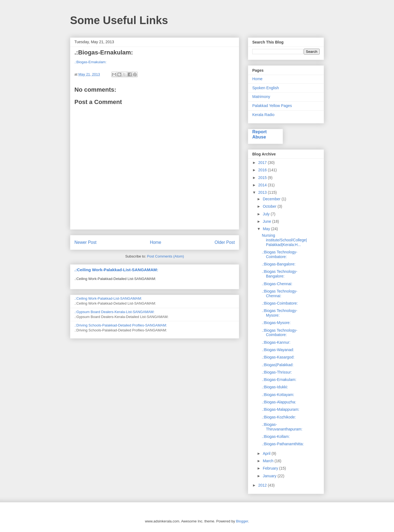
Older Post (225, 242)
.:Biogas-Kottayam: (278, 395)
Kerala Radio (263, 115)
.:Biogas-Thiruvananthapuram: (282, 427)
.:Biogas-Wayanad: (278, 350)
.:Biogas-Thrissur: (277, 372)
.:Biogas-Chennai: (277, 284)
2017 (263, 163)
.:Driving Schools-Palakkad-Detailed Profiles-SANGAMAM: (121, 325)
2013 (263, 192)
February (271, 468)
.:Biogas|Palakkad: (278, 365)
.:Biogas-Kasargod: (278, 357)
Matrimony (261, 97)
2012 (263, 485)
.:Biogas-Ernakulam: (90, 62)
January (270, 476)
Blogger (242, 521)
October (270, 206)
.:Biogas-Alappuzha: (279, 402)
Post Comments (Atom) (165, 256)
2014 (263, 185)
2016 (263, 170)
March (269, 461)
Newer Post (86, 242)
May (267, 229)
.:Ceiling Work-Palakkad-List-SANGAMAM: (116, 270)
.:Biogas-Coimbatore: (280, 303)
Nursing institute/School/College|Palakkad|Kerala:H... (284, 240)
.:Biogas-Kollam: (276, 436)
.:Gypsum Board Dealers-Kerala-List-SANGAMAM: (115, 312)
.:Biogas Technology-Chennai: (280, 294)
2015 (263, 178)
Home (156, 242)
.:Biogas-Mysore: (276, 323)
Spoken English (266, 88)
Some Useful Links (119, 20)
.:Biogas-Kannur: (276, 342)
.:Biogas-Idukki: (275, 387)
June (267, 221)
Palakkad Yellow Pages (272, 106)
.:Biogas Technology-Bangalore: (280, 274)
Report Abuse (260, 134)
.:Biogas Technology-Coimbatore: (280, 254)
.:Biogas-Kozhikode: (279, 417)
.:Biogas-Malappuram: (281, 409)
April (267, 453)
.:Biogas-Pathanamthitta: (283, 444)
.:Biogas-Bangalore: (279, 264)
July (267, 214)
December (272, 199)
